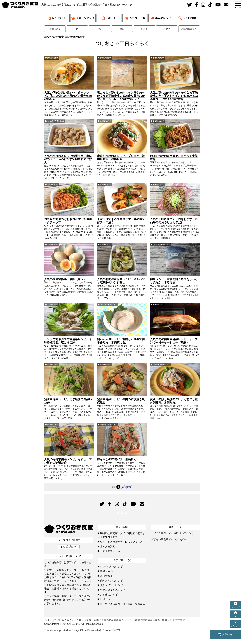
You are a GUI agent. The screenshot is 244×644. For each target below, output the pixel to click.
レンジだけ (57, 18)
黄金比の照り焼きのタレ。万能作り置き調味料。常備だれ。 (174, 401)
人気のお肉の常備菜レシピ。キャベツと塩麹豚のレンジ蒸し (121, 281)
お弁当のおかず (53, 58)
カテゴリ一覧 (135, 18)
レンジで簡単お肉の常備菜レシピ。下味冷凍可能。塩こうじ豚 (68, 341)
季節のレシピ (161, 18)
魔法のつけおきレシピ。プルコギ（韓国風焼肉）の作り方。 (121, 158)
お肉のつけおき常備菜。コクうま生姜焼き (174, 158)
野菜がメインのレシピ (113, 590)
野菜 (122, 29)
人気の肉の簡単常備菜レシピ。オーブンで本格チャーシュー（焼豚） (174, 341)
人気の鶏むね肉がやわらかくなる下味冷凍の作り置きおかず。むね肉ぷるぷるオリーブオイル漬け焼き (174, 96)
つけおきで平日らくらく (56, 121)
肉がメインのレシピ (111, 581)
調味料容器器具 (189, 29)
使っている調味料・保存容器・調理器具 (123, 604)
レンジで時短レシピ (111, 567)
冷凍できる (55, 29)
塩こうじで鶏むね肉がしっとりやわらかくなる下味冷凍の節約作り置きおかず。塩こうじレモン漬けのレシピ (121, 96)
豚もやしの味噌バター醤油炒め (117, 459)
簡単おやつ (106, 571)
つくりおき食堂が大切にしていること (121, 542)
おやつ (167, 29)
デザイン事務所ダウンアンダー (169, 539)
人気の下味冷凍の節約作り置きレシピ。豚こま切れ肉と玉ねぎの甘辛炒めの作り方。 (68, 96)
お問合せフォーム (110, 551)
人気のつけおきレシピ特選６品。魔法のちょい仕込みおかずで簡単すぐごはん (68, 159)
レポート (109, 18)
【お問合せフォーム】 (74, 600)
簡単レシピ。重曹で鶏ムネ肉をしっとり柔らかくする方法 (174, 281)
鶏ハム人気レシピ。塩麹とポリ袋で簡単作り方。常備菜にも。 (121, 341)
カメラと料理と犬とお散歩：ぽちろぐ (172, 533)
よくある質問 (108, 546)
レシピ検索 (187, 18)
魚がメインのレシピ (111, 585)
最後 (129, 487)
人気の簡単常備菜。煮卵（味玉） (65, 279)
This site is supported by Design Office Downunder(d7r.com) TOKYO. (82, 630)
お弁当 (144, 29)
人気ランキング (83, 18)
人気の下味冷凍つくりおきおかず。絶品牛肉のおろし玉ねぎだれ (174, 221)
